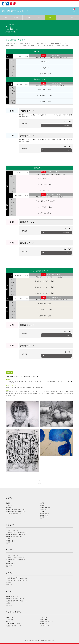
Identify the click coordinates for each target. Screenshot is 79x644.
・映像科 (42, 503)
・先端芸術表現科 (45, 507)
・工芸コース (43, 617)
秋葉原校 (10, 525)
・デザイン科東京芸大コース (14, 624)
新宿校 (9, 498)
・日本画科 (9, 505)
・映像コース (43, 619)
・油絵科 (8, 503)
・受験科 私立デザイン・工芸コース (16, 534)
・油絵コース (9, 617)
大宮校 (9, 550)
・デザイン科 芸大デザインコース (15, 509)
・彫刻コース (9, 622)
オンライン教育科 (13, 612)
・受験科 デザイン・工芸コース (15, 557)
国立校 (9, 591)
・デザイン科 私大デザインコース (15, 512)
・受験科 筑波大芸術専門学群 (15, 537)
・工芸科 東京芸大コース (13, 514)
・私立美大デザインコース (13, 626)
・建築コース (43, 624)
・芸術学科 (43, 509)
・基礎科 (42, 512)
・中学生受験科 (44, 514)
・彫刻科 (8, 507)
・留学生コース (44, 516)
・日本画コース (10, 619)
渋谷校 (9, 573)
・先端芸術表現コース (46, 622)
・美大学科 (43, 518)
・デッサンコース (44, 626)
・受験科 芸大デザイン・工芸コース (16, 532)
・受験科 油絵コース (12, 530)
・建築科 (42, 505)
